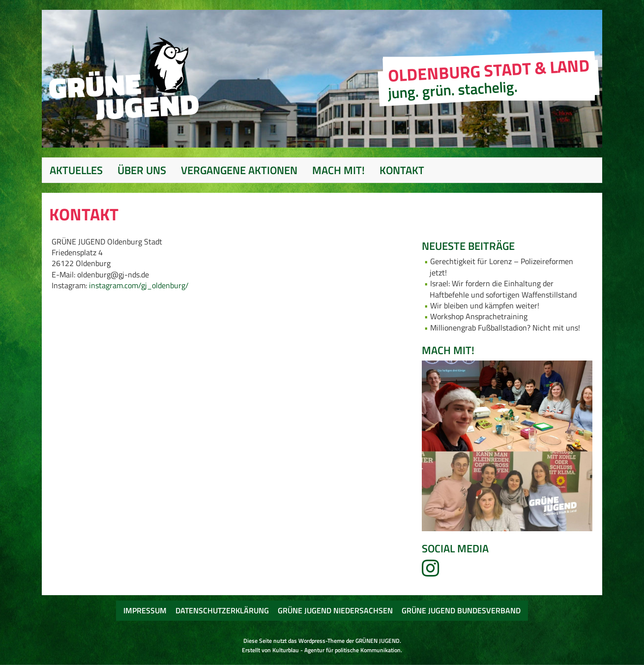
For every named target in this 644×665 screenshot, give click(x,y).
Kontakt (402, 170)
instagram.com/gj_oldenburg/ (139, 285)
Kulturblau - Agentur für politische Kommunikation (337, 650)
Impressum (145, 610)
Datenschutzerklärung (222, 610)
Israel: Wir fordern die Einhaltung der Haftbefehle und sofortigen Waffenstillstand (503, 289)
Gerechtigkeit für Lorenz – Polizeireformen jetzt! (501, 267)
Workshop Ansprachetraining (479, 316)
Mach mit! (338, 170)
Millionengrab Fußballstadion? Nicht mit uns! (505, 328)
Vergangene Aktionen (239, 170)
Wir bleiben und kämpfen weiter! (485, 305)
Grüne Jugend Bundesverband (461, 610)
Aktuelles (76, 170)
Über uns (142, 170)
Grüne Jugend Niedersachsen (335, 610)
